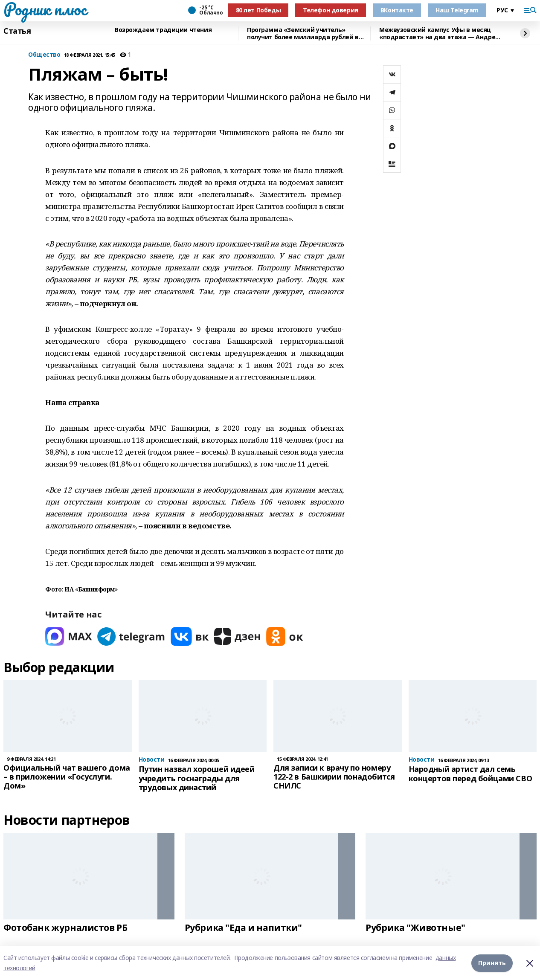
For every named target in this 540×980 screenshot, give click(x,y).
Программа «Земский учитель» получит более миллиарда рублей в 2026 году (303, 33)
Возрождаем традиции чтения (163, 30)
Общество (44, 55)
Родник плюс (45, 9)
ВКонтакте (397, 10)
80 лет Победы (258, 10)
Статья (17, 31)
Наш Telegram (457, 10)
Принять (492, 963)
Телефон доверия (331, 10)
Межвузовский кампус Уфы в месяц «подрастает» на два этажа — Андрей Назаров (439, 33)
